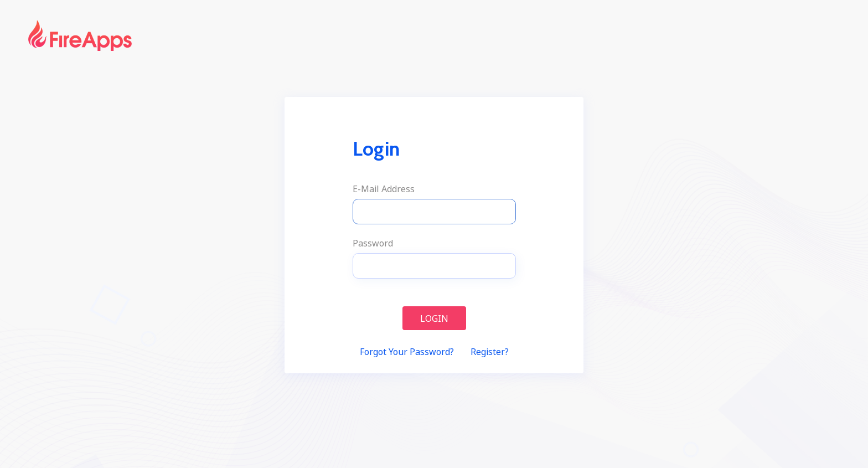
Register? (490, 352)
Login (434, 318)
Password (373, 243)
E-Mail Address (384, 189)
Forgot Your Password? (407, 352)
